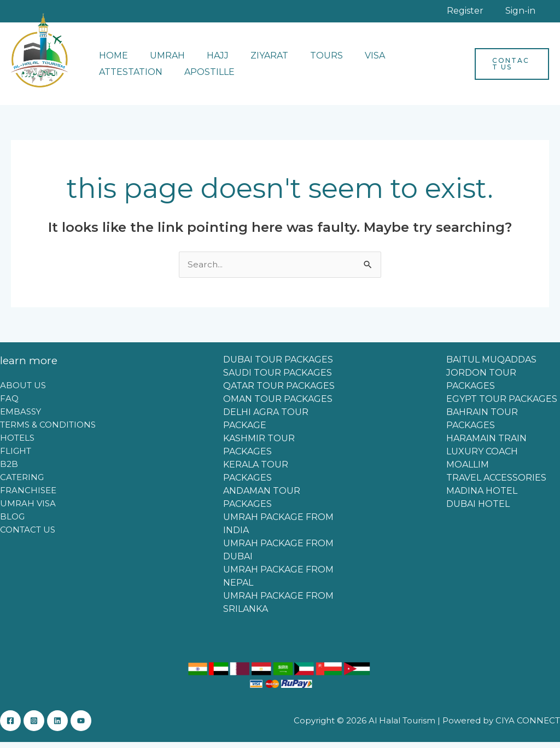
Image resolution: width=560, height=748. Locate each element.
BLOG (12, 522)
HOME (111, 61)
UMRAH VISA (28, 509)
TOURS (307, 61)
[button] (509, 69)
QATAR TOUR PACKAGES (279, 392)
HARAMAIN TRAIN (486, 444)
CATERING (22, 483)
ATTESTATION (410, 61)
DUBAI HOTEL (478, 510)
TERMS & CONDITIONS (48, 431)
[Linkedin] (68, 727)
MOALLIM (468, 471)
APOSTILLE (122, 77)
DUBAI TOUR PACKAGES (278, 366)
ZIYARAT (254, 61)
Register (490, 13)
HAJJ (207, 61)
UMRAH (161, 61)
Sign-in (529, 13)
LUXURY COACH (482, 457)
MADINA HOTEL (482, 497)
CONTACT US (28, 536)
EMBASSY (21, 417)
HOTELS (17, 444)
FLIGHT (16, 457)
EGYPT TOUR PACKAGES (502, 405)
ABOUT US (23, 391)
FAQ (9, 404)
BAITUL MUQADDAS (491, 366)
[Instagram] (39, 727)
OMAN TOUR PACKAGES (278, 405)
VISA (351, 61)
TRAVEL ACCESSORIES (496, 484)
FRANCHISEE (28, 496)
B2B (9, 470)
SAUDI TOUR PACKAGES (278, 379)
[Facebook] (10, 727)
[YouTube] (97, 727)
